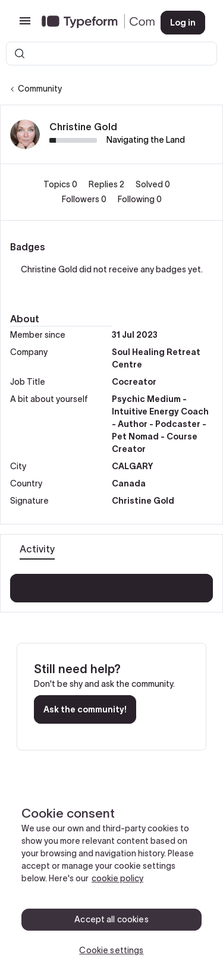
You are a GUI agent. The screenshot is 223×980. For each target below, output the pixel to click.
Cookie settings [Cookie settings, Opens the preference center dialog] (111, 950)
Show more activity (111, 585)
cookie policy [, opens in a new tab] (117, 878)
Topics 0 (61, 184)
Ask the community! (85, 709)
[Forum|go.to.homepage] (92, 23)
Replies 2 (107, 184)
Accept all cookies (111, 919)
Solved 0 (153, 184)
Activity (37, 549)
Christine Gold (83, 127)
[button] (25, 25)
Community (40, 89)
